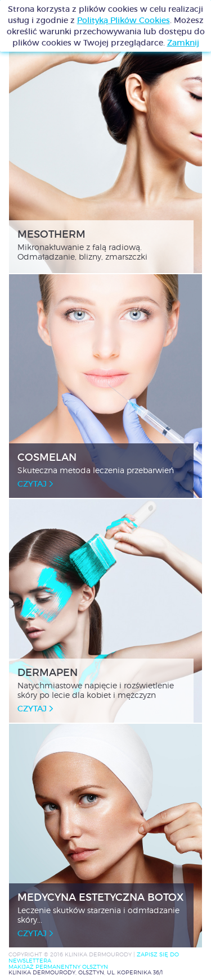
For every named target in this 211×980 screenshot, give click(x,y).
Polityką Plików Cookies (124, 20)
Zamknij (183, 43)
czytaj (35, 484)
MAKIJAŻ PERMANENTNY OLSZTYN (58, 967)
